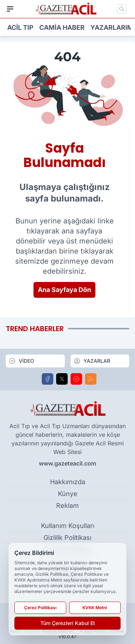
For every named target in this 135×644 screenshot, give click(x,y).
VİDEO (21, 361)
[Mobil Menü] (10, 9)
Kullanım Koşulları (68, 526)
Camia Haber (62, 27)
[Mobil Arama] (122, 9)
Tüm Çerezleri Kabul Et (68, 623)
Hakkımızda (68, 482)
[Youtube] (76, 379)
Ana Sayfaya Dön (64, 290)
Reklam (67, 506)
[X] (62, 379)
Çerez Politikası (40, 608)
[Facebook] (48, 379)
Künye (68, 494)
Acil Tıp (20, 27)
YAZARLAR (92, 361)
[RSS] (91, 379)
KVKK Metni (95, 608)
